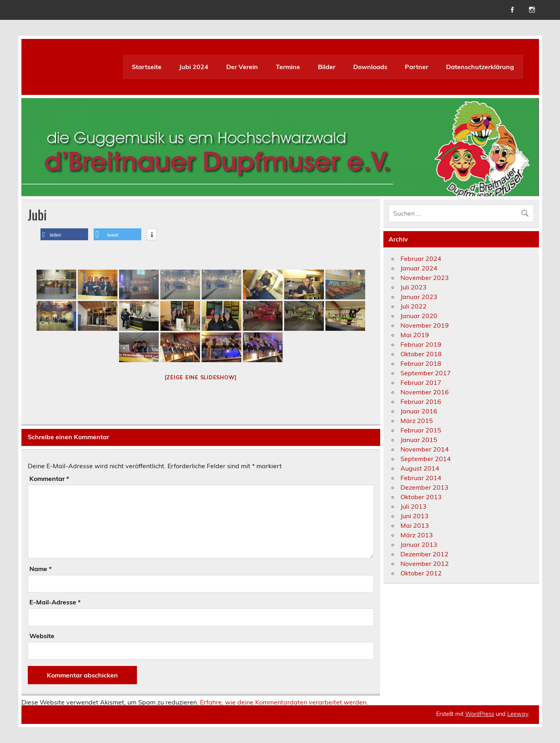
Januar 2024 (419, 268)
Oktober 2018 (421, 354)
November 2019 (425, 325)
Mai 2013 (415, 525)
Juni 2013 (415, 516)
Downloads (370, 67)
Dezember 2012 (424, 554)
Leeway (518, 714)
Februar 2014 (421, 478)
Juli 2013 (414, 506)
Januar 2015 (419, 440)
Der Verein (242, 67)
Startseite (147, 67)
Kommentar (49, 479)
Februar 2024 (421, 259)
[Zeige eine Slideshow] (201, 377)
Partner (417, 67)
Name (40, 569)
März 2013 (417, 535)
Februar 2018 (421, 363)
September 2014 (426, 459)
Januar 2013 (419, 544)
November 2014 (425, 449)
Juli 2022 (414, 306)
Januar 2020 (419, 316)
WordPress (480, 714)
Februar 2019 (421, 344)
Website (42, 636)
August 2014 (420, 468)
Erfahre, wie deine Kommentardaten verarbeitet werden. (284, 702)
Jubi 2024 (194, 67)
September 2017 (426, 373)
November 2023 (425, 278)
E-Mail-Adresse (55, 602)
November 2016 (425, 392)
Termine (288, 67)
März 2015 (417, 421)
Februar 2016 (421, 401)
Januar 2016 (419, 411)
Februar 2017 (421, 382)
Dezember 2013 (424, 487)
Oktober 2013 (421, 497)
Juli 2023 (414, 287)
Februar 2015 (421, 430)
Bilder (327, 67)
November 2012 (425, 564)
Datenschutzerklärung (480, 67)
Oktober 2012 (421, 573)
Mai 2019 (415, 335)
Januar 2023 (419, 297)
